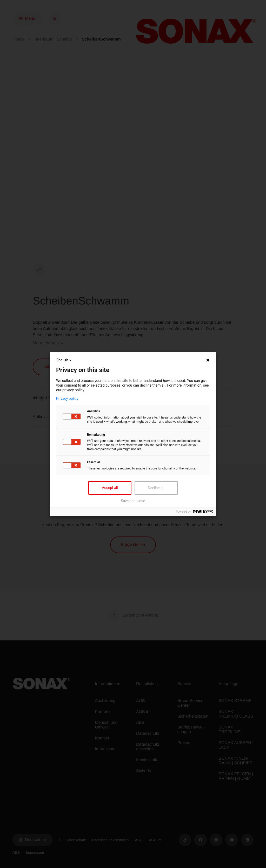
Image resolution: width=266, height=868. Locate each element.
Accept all (110, 488)
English (64, 360)
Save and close (133, 501)
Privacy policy (67, 399)
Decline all (156, 488)
